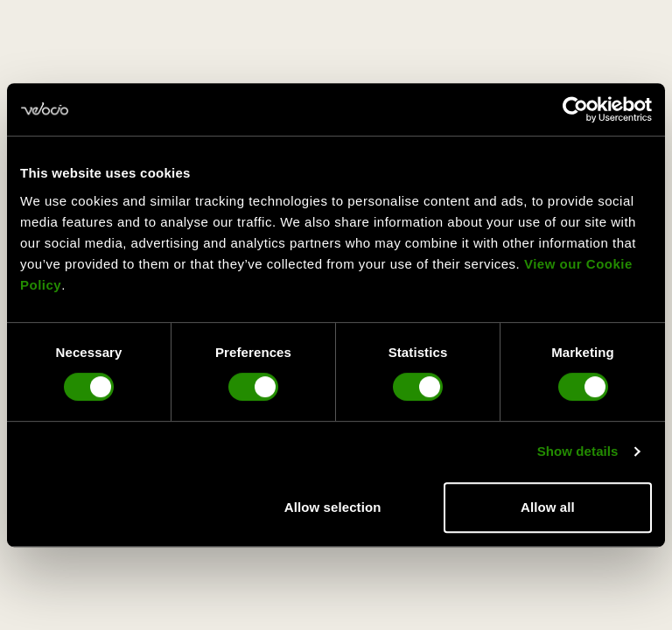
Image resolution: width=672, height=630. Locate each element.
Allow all (548, 507)
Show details (578, 451)
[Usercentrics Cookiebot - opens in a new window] (575, 109)
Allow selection (333, 507)
